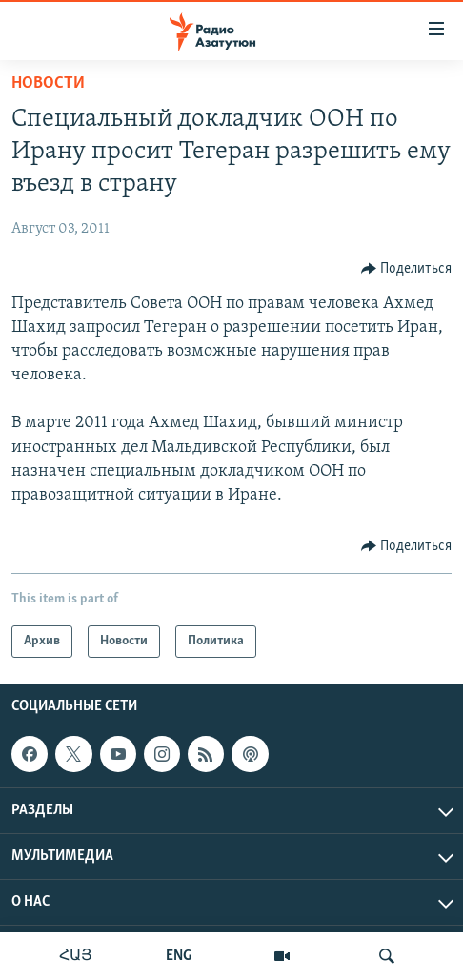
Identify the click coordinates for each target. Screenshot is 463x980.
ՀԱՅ (76, 956)
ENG (179, 956)
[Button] (407, 269)
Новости (48, 83)
